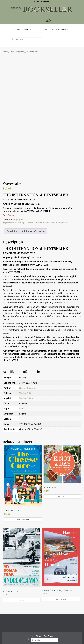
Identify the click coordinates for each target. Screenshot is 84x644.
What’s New (43, 29)
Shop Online (29, 29)
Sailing (21, 222)
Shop (12, 52)
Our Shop (17, 29)
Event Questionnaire (60, 29)
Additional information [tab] (33, 231)
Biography (20, 52)
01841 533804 (42, 2)
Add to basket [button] (23, 519)
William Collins (26, 393)
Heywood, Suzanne (28, 388)
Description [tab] (12, 231)
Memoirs (13, 222)
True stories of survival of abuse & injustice (46, 222)
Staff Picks (36, 636)
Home (5, 52)
